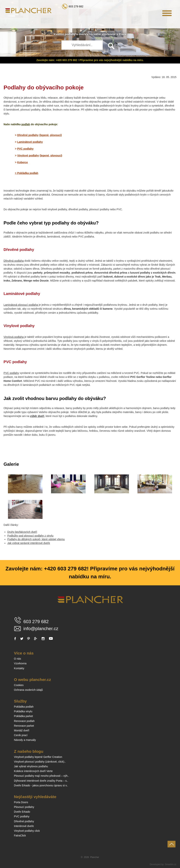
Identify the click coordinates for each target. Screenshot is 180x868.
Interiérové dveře (24, 826)
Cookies (19, 685)
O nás (17, 659)
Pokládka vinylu (23, 711)
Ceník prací (21, 735)
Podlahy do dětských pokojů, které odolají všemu (36, 539)
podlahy (70, 34)
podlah (26, 124)
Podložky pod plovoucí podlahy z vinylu (30, 536)
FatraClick (20, 836)
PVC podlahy (11, 373)
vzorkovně (109, 34)
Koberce (22, 162)
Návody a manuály (25, 740)
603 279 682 (76, 6)
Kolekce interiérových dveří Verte (33, 771)
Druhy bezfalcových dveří (22, 532)
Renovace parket (24, 726)
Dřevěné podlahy (24, 821)
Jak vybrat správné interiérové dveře (29, 543)
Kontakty (19, 668)
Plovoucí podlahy (24, 807)
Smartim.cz (171, 864)
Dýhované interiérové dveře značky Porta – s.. (41, 781)
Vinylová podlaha (14, 337)
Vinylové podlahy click (27, 831)
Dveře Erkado (22, 812)
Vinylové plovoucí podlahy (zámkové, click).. (40, 762)
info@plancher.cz (41, 629)
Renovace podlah (24, 721)
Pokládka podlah (24, 707)
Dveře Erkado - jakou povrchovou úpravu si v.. (41, 785)
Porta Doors (21, 802)
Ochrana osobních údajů (28, 690)
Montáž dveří (22, 730)
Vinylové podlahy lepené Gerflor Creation (38, 757)
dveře (82, 34)
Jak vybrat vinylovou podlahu (31, 766)
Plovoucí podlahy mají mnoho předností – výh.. (42, 776)
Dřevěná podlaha (14, 261)
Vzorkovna (20, 663)
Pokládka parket (23, 716)
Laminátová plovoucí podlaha (21, 305)
